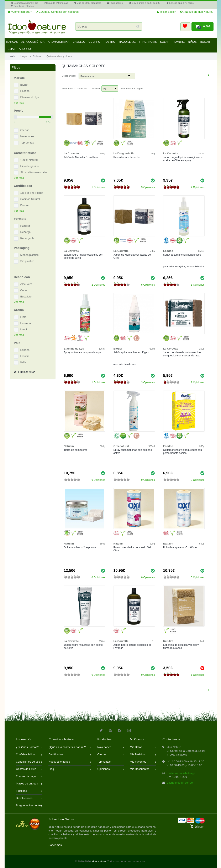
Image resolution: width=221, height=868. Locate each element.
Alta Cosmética (33, 42)
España (25, 350)
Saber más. (55, 845)
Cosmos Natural (30, 199)
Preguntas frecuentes (29, 806)
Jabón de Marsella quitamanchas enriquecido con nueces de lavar (182, 354)
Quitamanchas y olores (59, 56)
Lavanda (26, 323)
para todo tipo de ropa (125, 364)
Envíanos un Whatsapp (181, 773)
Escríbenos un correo (180, 783)
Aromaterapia (59, 42)
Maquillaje (127, 42)
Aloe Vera (26, 284)
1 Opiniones (98, 187)
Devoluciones (29, 799)
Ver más (19, 103)
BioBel (24, 85)
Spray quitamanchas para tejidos (182, 255)
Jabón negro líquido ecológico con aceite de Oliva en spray (183, 159)
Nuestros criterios (70, 762)
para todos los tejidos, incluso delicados (184, 266)
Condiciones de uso (29, 762)
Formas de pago (29, 777)
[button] (185, 27)
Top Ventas (27, 143)
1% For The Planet (32, 193)
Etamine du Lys (30, 97)
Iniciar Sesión (166, 12)
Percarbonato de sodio (127, 157)
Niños (192, 42)
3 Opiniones (148, 187)
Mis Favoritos (143, 762)
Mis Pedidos (143, 755)
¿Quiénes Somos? (29, 747)
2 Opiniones (98, 285)
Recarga (26, 232)
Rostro (109, 42)
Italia (23, 362)
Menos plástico (30, 255)
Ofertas (25, 130)
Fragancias (148, 42)
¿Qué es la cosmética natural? (70, 747)
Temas (11, 49)
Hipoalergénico (30, 166)
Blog (70, 769)
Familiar (25, 226)
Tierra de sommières (76, 450)
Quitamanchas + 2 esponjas (80, 547)
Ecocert (25, 205)
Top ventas (110, 762)
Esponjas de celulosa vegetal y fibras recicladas (181, 646)
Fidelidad (29, 791)
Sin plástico (27, 261)
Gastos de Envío (29, 769)
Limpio (24, 329)
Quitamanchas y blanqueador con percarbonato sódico (183, 451)
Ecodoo (25, 91)
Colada (37, 56)
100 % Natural (29, 160)
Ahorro (25, 49)
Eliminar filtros (25, 372)
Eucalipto (26, 297)
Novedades (27, 136)
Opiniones (110, 769)
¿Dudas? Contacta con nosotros (57, 12)
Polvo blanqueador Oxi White (180, 547)
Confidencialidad (29, 755)
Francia (25, 356)
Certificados (70, 755)
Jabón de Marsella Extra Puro (81, 157)
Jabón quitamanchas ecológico (131, 352)
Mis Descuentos (143, 769)
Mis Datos (143, 747)
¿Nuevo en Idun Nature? (197, 12)
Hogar (205, 42)
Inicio (14, 56)
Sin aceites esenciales (34, 172)
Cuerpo (94, 42)
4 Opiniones (198, 187)
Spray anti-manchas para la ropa (83, 352)
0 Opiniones (98, 480)
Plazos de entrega (29, 784)
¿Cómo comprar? (20, 12)
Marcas (12, 42)
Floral (24, 317)
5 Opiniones (148, 285)
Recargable (27, 238)
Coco (24, 290)
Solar (165, 42)
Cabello (79, 42)
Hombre (179, 42)
